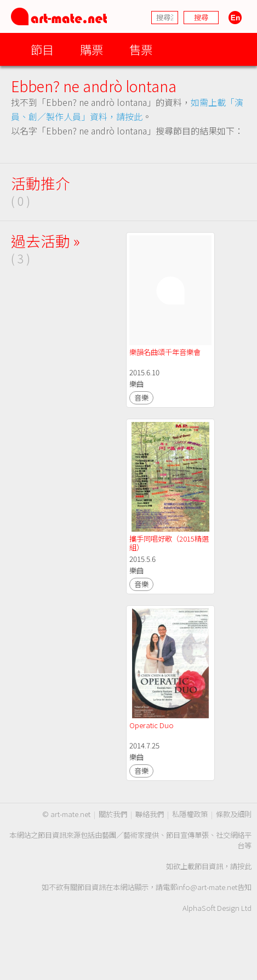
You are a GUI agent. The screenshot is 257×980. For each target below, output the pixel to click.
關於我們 (113, 814)
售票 (141, 49)
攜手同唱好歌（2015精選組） (169, 543)
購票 (92, 49)
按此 (244, 866)
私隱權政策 (190, 814)
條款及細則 (234, 814)
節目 (42, 49)
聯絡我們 (150, 814)
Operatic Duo (152, 725)
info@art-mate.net (207, 887)
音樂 (141, 398)
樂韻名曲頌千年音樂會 (166, 352)
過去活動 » (45, 241)
